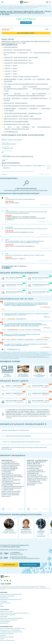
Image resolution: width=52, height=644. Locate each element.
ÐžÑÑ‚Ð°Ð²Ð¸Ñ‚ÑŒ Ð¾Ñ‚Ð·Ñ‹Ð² (26, 33)
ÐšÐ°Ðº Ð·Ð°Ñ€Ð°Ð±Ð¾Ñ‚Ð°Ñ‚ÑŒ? (7, 640)
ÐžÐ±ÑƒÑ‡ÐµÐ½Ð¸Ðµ (9, 565)
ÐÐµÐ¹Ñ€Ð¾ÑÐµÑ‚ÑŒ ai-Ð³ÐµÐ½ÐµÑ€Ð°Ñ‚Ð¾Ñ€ (11, 632)
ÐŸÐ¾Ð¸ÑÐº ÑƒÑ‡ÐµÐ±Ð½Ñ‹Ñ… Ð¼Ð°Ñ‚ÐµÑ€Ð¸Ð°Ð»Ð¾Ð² (13, 628)
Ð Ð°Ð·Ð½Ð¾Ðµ (4, 601)
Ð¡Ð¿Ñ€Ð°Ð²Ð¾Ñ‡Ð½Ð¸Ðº (6, 603)
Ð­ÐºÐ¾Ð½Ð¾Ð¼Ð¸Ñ (5, 598)
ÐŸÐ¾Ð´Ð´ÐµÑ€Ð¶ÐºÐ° (5, 622)
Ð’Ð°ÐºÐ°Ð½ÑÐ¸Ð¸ (4, 623)
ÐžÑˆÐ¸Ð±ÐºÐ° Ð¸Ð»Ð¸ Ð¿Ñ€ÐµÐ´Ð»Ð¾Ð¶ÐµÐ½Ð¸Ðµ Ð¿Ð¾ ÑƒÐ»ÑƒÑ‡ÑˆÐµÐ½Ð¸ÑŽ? (18, 171)
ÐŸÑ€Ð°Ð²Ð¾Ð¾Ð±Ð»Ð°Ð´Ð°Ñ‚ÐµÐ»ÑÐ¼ (9, 620)
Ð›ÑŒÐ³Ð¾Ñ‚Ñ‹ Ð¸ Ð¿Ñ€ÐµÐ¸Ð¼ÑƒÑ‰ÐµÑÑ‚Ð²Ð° (11, 600)
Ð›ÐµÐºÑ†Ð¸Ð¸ (3, 635)
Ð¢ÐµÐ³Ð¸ (2, 606)
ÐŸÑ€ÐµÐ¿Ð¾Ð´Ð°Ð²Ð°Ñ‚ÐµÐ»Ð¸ (7, 637)
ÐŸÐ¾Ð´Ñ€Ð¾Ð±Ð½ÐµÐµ (30, 565)
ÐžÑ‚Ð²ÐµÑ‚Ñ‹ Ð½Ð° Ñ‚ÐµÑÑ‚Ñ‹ (7, 634)
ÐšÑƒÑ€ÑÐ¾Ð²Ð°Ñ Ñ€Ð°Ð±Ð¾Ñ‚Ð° (12, 140)
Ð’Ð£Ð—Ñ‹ (2, 639)
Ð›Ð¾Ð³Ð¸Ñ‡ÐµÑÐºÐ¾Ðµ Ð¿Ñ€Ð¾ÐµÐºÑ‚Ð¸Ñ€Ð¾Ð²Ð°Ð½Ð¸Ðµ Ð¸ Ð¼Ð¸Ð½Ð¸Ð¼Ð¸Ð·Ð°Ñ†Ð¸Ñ (27, 229)
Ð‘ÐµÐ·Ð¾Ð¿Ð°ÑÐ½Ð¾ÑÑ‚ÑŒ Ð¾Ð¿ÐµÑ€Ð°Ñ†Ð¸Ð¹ (12, 618)
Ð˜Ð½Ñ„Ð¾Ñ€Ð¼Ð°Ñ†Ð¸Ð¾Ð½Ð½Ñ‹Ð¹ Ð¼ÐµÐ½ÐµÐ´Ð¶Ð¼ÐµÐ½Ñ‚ (20, 199)
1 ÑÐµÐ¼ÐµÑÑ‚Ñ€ (7, 148)
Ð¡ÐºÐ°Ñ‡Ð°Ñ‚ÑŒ (26, 23)
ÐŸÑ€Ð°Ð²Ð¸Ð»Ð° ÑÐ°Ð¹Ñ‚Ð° (7, 611)
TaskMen (4, 174)
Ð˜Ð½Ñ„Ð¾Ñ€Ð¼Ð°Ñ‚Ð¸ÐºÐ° (9, 144)
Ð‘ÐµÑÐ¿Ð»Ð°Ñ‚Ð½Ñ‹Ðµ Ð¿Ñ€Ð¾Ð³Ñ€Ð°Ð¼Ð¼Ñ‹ (11, 594)
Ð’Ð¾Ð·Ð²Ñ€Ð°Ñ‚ (4, 617)
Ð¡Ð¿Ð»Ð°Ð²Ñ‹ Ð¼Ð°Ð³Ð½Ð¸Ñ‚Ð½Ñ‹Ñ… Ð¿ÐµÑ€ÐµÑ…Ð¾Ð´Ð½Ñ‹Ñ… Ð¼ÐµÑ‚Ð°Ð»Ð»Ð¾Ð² (25, 255)
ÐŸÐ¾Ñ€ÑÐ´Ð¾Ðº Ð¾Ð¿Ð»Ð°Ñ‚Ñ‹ (8, 615)
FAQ (1, 605)
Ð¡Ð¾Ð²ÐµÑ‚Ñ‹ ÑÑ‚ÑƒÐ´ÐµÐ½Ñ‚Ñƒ (8, 596)
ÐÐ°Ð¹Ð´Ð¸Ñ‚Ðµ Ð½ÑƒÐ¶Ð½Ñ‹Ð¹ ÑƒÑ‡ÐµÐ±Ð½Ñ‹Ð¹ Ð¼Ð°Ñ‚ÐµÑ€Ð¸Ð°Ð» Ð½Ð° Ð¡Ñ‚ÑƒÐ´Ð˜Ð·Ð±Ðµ (28, 416)
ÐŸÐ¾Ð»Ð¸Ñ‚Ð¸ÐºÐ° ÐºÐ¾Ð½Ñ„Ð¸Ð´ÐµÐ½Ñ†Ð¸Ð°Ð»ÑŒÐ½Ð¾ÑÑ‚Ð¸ (14, 613)
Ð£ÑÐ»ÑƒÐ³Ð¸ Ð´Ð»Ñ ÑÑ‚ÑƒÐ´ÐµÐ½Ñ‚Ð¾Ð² (10, 630)
